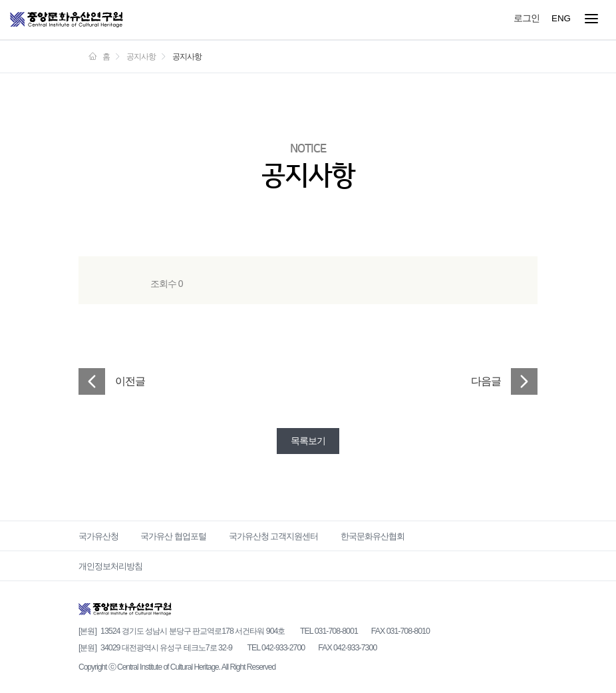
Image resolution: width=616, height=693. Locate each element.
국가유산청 (98, 536)
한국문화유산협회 (373, 536)
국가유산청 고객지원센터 (274, 536)
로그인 (527, 18)
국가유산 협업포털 (173, 536)
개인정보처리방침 (110, 566)
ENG (561, 18)
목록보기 (308, 441)
